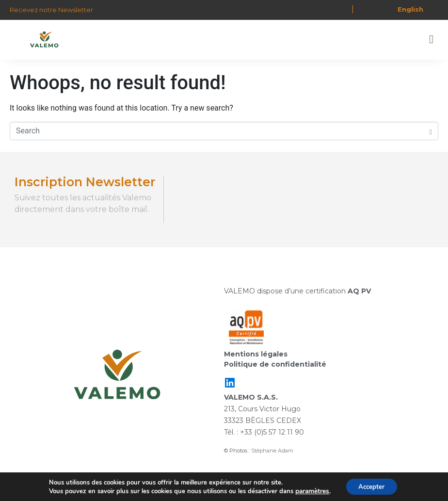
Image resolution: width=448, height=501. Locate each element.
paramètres (310, 490)
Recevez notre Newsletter (51, 10)
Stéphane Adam (272, 451)
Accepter (371, 486)
